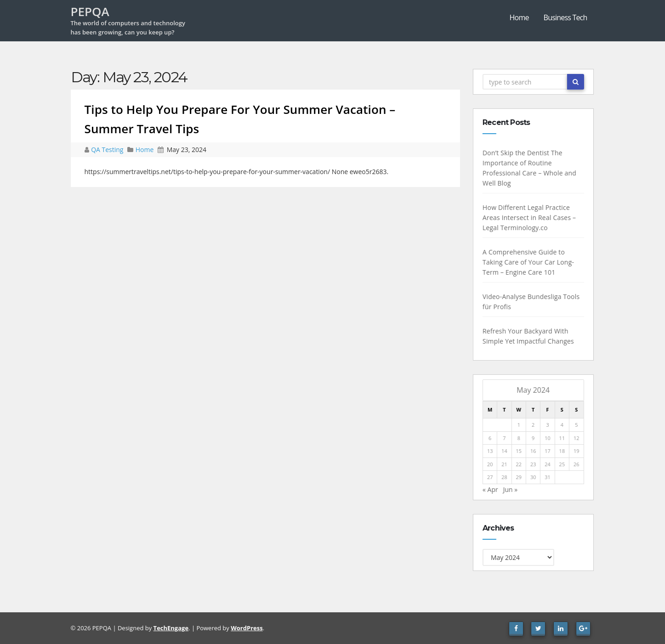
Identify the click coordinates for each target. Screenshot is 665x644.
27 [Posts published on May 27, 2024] (492, 477)
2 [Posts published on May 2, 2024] (534, 425)
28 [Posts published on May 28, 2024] (506, 477)
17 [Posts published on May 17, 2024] (549, 451)
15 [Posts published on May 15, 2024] (520, 451)
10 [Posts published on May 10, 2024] (549, 438)
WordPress (247, 628)
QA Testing (108, 150)
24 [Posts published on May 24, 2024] (549, 464)
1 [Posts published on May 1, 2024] (520, 425)
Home (519, 17)
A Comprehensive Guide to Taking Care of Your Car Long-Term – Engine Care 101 (530, 262)
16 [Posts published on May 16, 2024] (535, 451)
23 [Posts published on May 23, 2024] (535, 464)
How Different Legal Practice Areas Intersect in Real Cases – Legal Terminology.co (531, 217)
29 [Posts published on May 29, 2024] (520, 477)
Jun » (512, 489)
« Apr (492, 489)
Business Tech (566, 17)
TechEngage (171, 628)
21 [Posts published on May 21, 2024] (506, 464)
